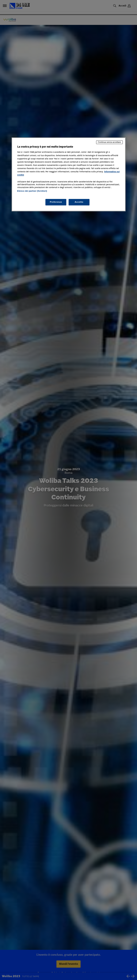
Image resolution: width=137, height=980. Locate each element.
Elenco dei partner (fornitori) (32, 191)
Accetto (79, 202)
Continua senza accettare (109, 142)
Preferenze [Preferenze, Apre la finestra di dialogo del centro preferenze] (56, 202)
